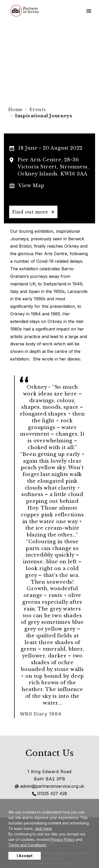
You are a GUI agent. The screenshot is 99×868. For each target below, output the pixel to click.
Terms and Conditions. (28, 845)
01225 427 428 (50, 793)
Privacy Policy (63, 839)
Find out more (30, 212)
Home (16, 109)
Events (38, 109)
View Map (31, 186)
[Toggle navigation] (89, 11)
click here (43, 829)
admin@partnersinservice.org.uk (50, 786)
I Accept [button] (25, 856)
